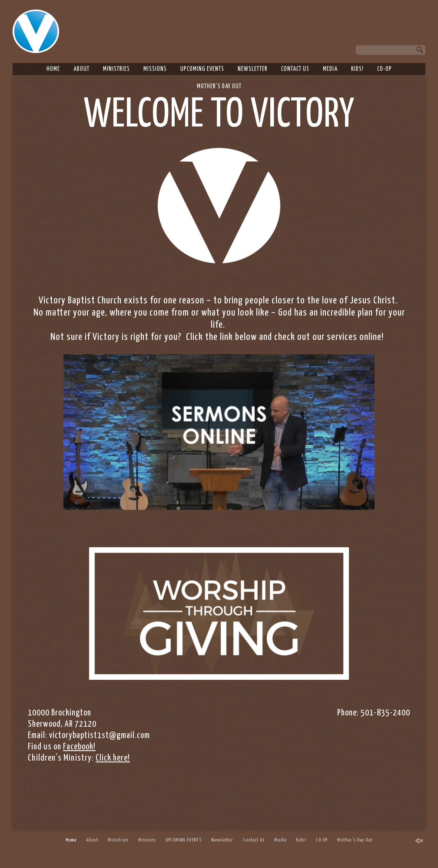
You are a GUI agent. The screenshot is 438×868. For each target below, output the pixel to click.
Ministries (116, 69)
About (81, 69)
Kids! (357, 69)
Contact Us (295, 69)
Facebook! (79, 747)
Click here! (113, 758)
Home (53, 69)
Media (330, 69)
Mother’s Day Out (219, 86)
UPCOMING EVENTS (202, 69)
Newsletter (253, 69)
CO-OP (385, 69)
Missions (155, 69)
